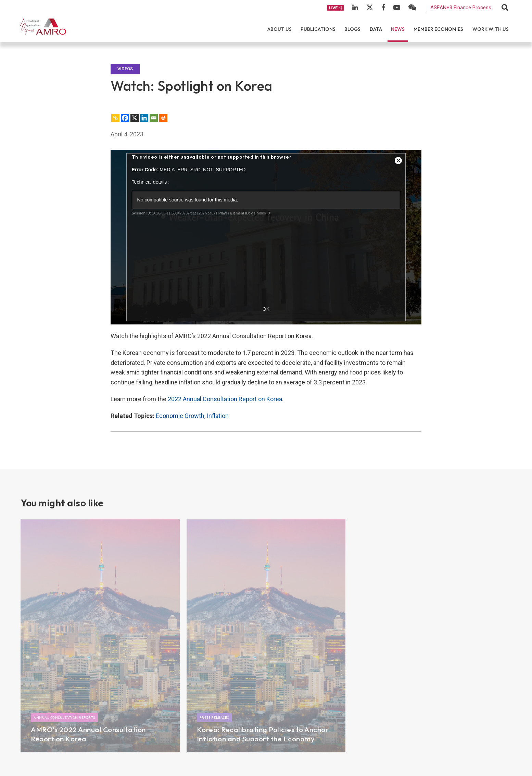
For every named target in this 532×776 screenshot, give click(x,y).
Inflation (218, 416)
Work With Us (491, 29)
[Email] (154, 118)
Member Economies (438, 29)
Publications (318, 29)
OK (266, 309)
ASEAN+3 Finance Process (461, 8)
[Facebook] (125, 118)
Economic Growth (180, 416)
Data (376, 29)
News (398, 29)
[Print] (163, 118)
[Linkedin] (144, 118)
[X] (135, 118)
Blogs (352, 29)
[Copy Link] (115, 118)
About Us (280, 29)
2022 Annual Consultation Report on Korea (225, 399)
